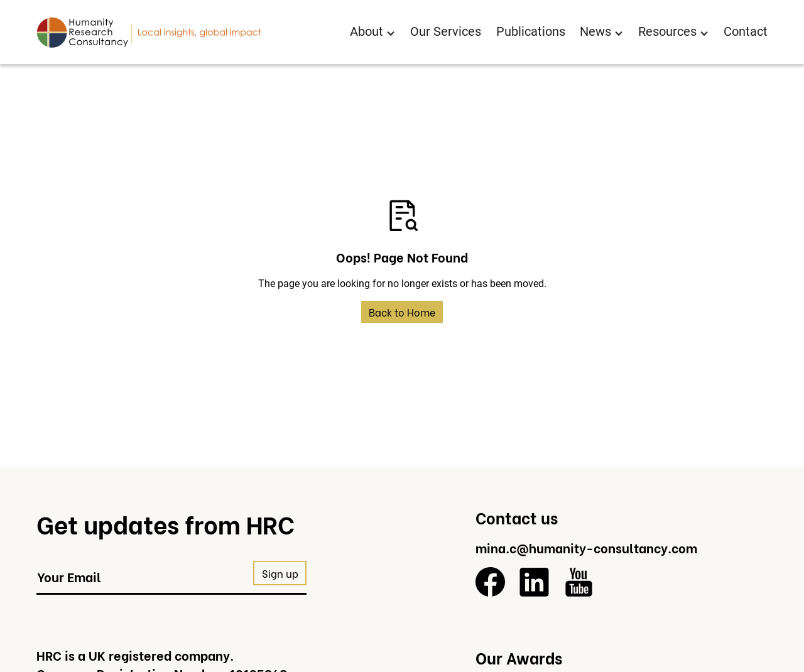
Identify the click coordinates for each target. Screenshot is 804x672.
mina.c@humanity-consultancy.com (586, 548)
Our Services (446, 32)
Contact (746, 32)
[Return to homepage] (149, 32)
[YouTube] (579, 582)
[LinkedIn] (534, 582)
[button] (373, 32)
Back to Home (402, 312)
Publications (531, 32)
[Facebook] (490, 582)
